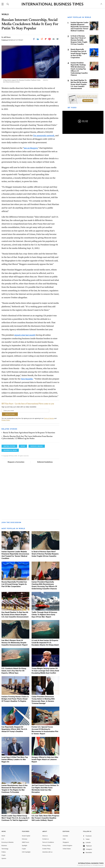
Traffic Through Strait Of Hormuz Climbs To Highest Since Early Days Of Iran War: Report (44, 615)
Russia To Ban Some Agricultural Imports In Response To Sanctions (29, 433)
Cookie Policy (46, 849)
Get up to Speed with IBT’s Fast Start (87, 96)
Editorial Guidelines (45, 462)
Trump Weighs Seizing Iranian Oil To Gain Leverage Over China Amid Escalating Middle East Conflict (45, 671)
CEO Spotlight (26, 852)
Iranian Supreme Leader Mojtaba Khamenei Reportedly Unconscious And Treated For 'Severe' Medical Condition (80, 27)
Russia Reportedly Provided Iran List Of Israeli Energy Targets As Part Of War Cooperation (14, 584)
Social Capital (26, 836)
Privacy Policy (6, 420)
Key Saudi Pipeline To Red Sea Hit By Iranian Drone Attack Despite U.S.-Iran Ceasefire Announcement (15, 615)
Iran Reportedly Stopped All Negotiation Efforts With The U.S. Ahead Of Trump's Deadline (14, 729)
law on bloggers (31, 148)
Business (4, 846)
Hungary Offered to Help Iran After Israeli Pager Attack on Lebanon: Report (45, 759)
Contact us (46, 839)
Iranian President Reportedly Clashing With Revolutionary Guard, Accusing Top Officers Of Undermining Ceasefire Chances (79, 69)
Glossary (25, 839)
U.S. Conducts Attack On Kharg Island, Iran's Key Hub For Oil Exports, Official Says (14, 671)
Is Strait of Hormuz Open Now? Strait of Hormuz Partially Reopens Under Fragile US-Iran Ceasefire (45, 554)
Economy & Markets (7, 842)
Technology (5, 849)
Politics (4, 852)
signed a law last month (25, 335)
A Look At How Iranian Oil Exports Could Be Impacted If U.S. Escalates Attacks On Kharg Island (45, 643)
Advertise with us (47, 852)
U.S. (3, 839)
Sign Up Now (88, 101)
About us (45, 836)
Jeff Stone (7, 37)
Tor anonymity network (44, 136)
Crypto (3, 855)
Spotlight (25, 846)
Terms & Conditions (48, 842)
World (3, 836)
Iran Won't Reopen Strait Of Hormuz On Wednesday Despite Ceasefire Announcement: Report (15, 643)
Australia (65, 836)
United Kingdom (67, 846)
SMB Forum (25, 842)
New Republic (27, 379)
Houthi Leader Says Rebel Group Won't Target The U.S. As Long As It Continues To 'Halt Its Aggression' (15, 818)
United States (67, 849)
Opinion (4, 858)
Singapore (66, 842)
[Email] (54, 39)
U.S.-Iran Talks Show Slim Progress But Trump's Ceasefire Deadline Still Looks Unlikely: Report (45, 818)
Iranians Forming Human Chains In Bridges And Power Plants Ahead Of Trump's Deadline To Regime (15, 699)
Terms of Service (49, 418)
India (64, 839)
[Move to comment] (58, 39)
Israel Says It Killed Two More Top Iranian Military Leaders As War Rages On (15, 759)
